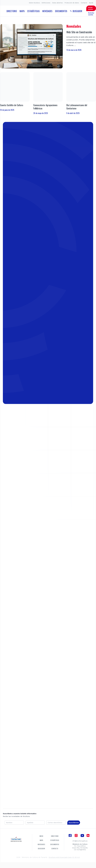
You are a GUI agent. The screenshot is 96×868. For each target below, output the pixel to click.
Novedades (41, 847)
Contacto (84, 3)
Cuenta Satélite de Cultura (12, 105)
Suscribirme (74, 825)
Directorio (55, 838)
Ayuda (91, 3)
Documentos (55, 847)
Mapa (41, 842)
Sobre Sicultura (34, 3)
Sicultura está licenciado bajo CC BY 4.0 (64, 859)
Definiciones (46, 3)
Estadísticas (55, 842)
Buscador (41, 851)
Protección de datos (72, 3)
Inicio (41, 838)
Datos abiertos (57, 3)
